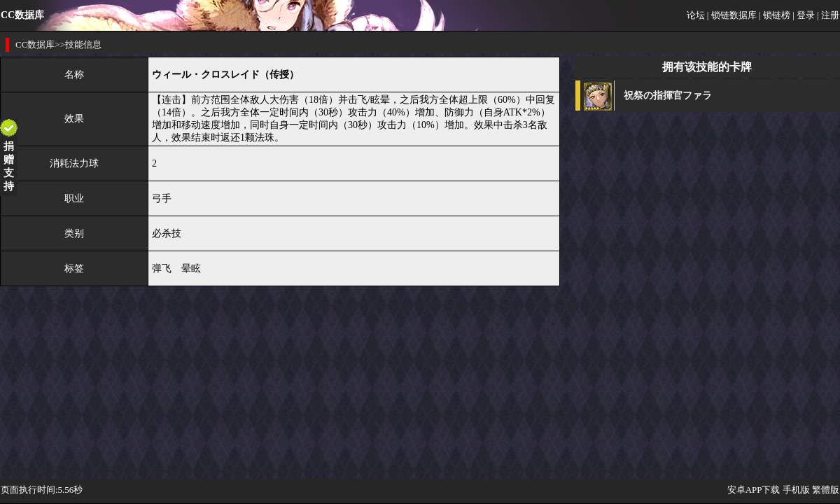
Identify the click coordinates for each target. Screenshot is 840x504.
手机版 (796, 490)
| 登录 (804, 15)
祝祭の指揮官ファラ (668, 96)
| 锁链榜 (775, 15)
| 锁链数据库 (732, 15)
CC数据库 (35, 44)
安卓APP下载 (754, 490)
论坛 (696, 15)
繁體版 (826, 490)
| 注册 (828, 15)
